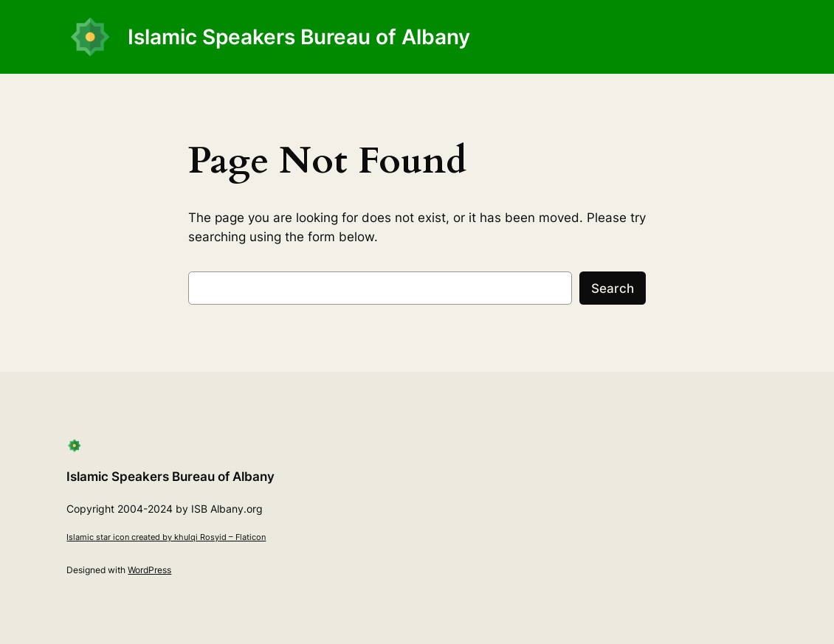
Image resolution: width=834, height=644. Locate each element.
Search (613, 288)
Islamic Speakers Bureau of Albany (299, 37)
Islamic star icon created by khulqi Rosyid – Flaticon (166, 537)
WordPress (149, 570)
